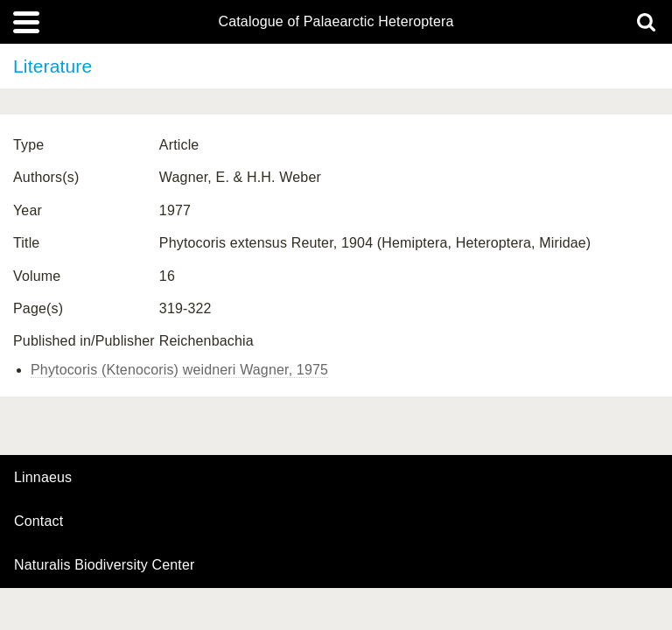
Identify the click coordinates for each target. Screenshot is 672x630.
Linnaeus (43, 478)
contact (38, 521)
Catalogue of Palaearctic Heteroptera (336, 22)
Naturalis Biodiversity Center (105, 565)
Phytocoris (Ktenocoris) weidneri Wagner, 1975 (179, 370)
